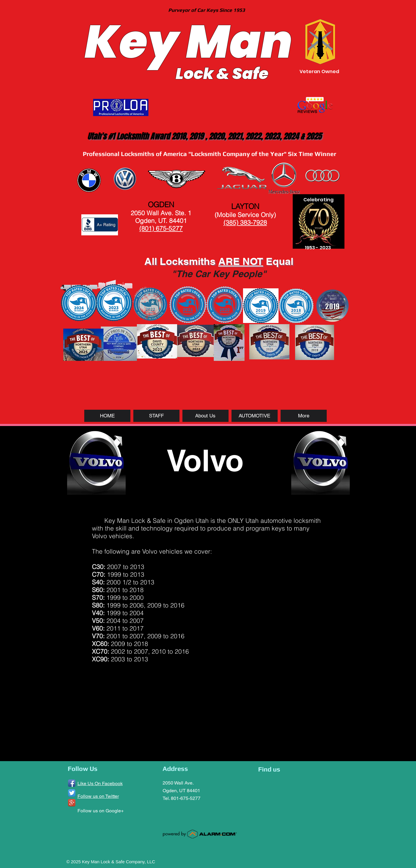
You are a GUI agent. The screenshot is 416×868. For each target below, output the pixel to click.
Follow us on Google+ (101, 811)
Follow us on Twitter (98, 796)
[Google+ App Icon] (72, 803)
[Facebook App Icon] (72, 783)
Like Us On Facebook (100, 783)
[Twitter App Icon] (72, 793)
